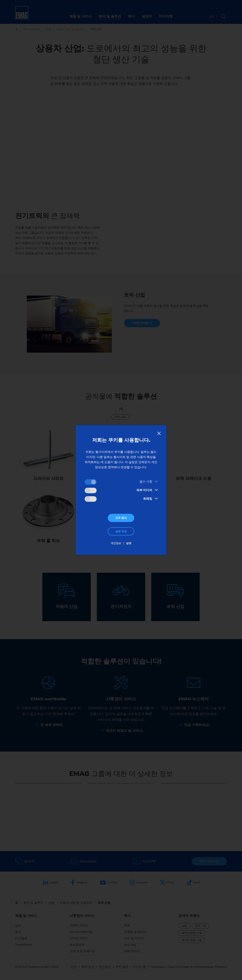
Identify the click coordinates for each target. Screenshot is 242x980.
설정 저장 (121, 531)
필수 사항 (146, 482)
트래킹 (148, 499)
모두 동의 (121, 518)
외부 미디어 (144, 490)
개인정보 (116, 543)
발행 (129, 543)
